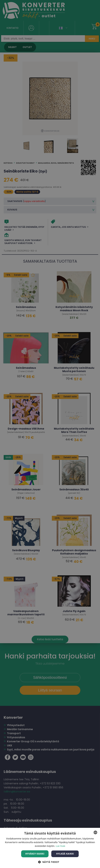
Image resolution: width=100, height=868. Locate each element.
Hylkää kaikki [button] (65, 854)
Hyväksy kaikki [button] (35, 854)
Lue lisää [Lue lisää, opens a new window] (60, 846)
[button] (50, 862)
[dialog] (50, 434)
